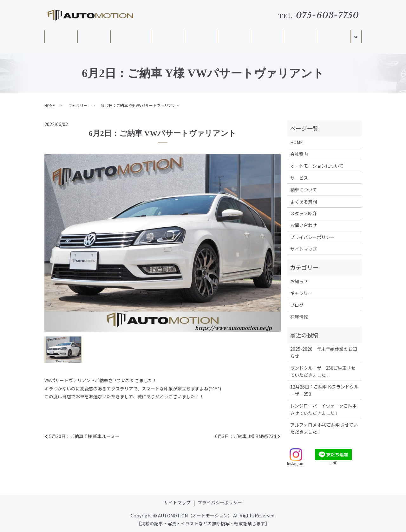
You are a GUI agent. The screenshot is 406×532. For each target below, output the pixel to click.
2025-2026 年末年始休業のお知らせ (324, 352)
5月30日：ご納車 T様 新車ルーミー (84, 436)
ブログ (297, 305)
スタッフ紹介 (333, 39)
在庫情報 (201, 38)
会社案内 (94, 38)
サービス (168, 38)
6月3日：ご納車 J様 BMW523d (246, 436)
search (356, 41)
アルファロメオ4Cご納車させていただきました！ (324, 428)
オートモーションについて (131, 41)
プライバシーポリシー (312, 237)
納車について (234, 38)
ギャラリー (300, 38)
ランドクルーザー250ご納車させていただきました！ (323, 371)
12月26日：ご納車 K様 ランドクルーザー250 (324, 390)
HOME (61, 38)
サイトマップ (304, 249)
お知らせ (299, 281)
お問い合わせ (304, 225)
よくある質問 (267, 38)
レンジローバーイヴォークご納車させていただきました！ (324, 409)
